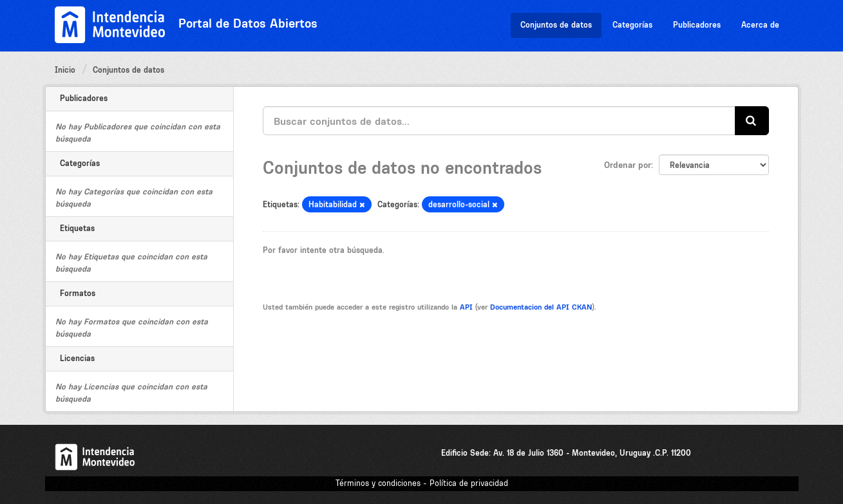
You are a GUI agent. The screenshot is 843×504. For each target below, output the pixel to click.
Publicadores (697, 25)
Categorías (632, 25)
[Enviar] (752, 121)
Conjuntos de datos (556, 25)
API (466, 307)
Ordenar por (628, 165)
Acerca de (760, 25)
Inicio (65, 70)
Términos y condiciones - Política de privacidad (422, 483)
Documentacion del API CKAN (541, 307)
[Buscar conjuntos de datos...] (499, 121)
